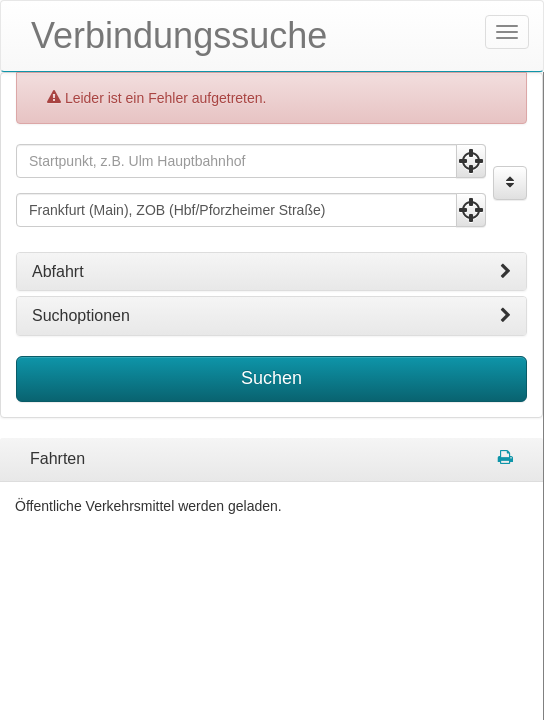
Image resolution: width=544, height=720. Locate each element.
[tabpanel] (271, 459)
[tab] (271, 271)
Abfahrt (271, 271)
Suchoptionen (271, 316)
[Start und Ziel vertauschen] (510, 182)
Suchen (271, 377)
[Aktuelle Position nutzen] (471, 160)
